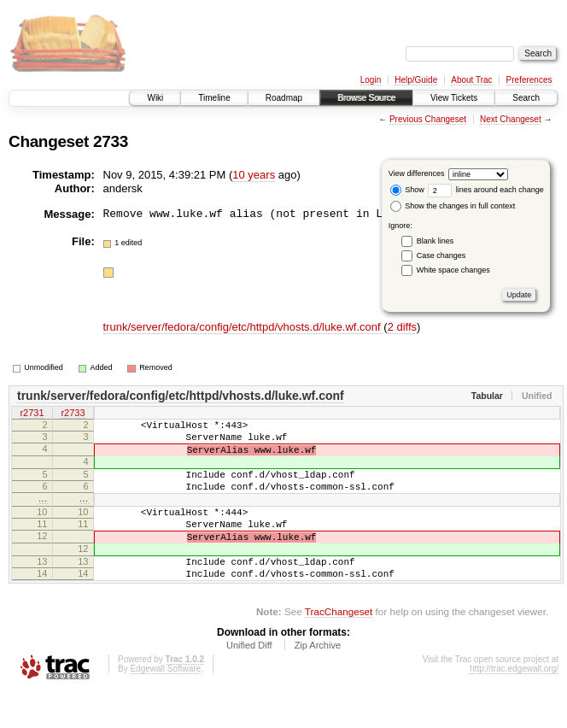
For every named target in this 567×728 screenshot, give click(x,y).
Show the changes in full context (453, 206)
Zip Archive (318, 681)
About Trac (471, 80)
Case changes (441, 255)
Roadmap (284, 98)
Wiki (155, 98)
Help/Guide (416, 80)
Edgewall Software (165, 705)
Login (371, 80)
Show (407, 190)
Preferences (529, 80)
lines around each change (486, 190)
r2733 (73, 414)
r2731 (32, 414)
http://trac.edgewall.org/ (514, 705)
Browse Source (366, 98)
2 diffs (402, 327)
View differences (417, 173)
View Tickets (454, 98)
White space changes (453, 270)
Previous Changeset (428, 119)
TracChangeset (339, 647)
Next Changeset (511, 119)
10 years (254, 175)
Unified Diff (249, 681)
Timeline (214, 98)
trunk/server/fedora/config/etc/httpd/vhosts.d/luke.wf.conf (244, 327)
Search (526, 98)
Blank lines (435, 241)
